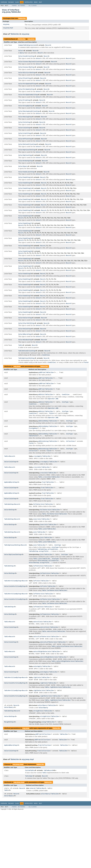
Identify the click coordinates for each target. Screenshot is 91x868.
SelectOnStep (9, 510)
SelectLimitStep (25, 133)
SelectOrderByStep (25, 161)
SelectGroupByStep (25, 106)
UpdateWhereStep (11, 482)
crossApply (37, 456)
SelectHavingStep (25, 117)
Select (21, 51)
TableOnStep (9, 504)
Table (20, 345)
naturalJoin (38, 622)
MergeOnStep (9, 722)
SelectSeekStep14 (25, 205)
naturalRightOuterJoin (42, 651)
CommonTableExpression (27, 45)
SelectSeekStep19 (25, 238)
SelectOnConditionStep (27, 144)
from (43, 482)
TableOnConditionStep (27, 351)
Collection (70, 441)
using (44, 722)
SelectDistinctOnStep (27, 73)
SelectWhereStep (25, 334)
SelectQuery (23, 166)
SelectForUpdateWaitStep (28, 95)
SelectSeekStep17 (25, 223)
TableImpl (29, 776)
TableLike (22, 18)
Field (51, 413)
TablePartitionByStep (13, 581)
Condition (66, 394)
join (35, 532)
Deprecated (29, 2)
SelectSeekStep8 (25, 301)
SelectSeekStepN (25, 312)
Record (48, 45)
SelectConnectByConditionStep (30, 62)
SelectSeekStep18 (25, 231)
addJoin (41, 394)
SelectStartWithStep (26, 323)
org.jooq (6, 24)
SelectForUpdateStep (26, 89)
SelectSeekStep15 (25, 210)
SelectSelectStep (25, 318)
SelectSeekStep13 (25, 199)
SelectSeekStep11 (25, 188)
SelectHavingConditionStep (29, 111)
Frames (14, 6)
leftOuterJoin (39, 594)
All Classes (33, 6)
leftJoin (37, 581)
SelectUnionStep (25, 329)
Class (17, 2)
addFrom (42, 372)
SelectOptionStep (25, 155)
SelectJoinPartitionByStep (15, 586)
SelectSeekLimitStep (26, 172)
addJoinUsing (43, 441)
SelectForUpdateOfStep (27, 84)
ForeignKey (33, 428)
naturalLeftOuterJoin (42, 637)
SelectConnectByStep (26, 67)
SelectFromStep (24, 100)
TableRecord (48, 770)
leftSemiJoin (38, 607)
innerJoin (37, 519)
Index (36, 2)
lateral (33, 788)
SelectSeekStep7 (25, 296)
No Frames (21, 6)
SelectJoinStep (24, 128)
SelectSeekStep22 (25, 266)
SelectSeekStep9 (25, 307)
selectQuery (43, 705)
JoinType (65, 402)
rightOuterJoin (39, 690)
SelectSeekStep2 (25, 246)
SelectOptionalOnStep (27, 150)
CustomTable (30, 770)
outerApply (37, 666)
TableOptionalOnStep (26, 358)
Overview (4, 2)
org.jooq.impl (8, 28)
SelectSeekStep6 (25, 290)
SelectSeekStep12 (25, 194)
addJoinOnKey (43, 421)
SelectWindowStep (25, 340)
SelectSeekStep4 (25, 279)
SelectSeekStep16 (25, 216)
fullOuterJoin (39, 504)
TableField (33, 436)
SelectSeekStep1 (25, 177)
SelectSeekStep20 (25, 251)
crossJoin (37, 467)
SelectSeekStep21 (25, 259)
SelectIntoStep (24, 122)
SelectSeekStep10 (25, 183)
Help (40, 2)
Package (11, 2)
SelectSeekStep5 (25, 285)
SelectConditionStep (26, 56)
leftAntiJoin (38, 566)
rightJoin (37, 677)
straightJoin (38, 711)
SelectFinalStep (25, 78)
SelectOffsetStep (25, 139)
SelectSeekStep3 (25, 274)
